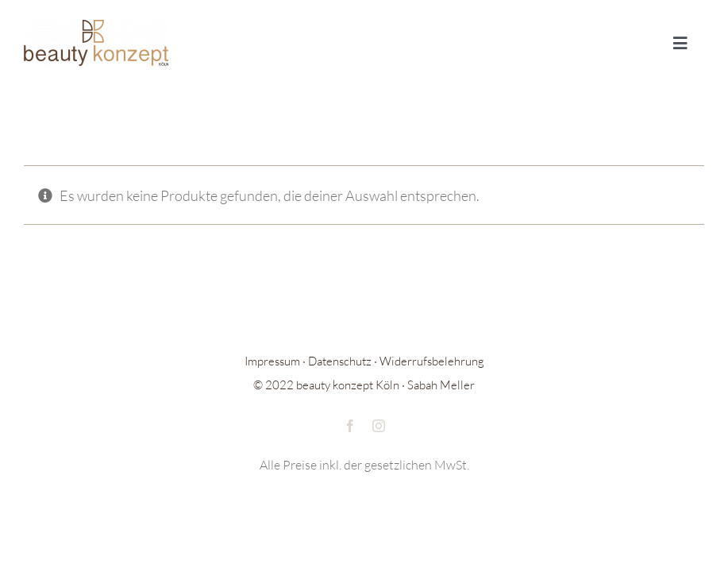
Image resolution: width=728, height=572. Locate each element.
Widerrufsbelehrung (432, 361)
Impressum (272, 361)
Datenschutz (340, 361)
